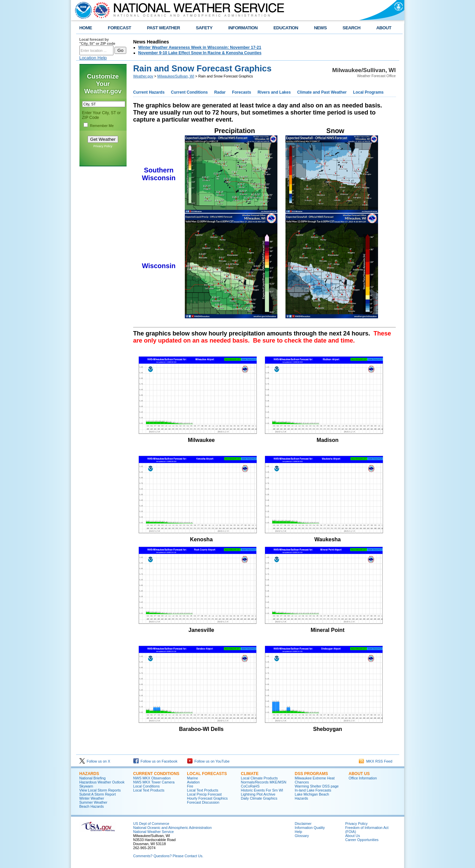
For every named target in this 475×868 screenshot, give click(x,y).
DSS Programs (312, 774)
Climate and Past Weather (322, 92)
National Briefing (93, 778)
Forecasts (242, 92)
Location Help (93, 58)
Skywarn (86, 786)
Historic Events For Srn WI (262, 790)
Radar (220, 92)
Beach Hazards (92, 806)
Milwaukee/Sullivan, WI (176, 76)
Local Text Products (149, 790)
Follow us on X (95, 761)
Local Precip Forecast (205, 794)
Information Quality (310, 828)
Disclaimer (303, 824)
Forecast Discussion (203, 802)
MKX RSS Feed (376, 761)
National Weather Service (154, 832)
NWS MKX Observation (152, 778)
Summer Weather (93, 802)
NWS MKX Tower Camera (154, 782)
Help (299, 832)
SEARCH (352, 28)
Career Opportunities (362, 840)
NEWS (320, 28)
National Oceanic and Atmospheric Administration (173, 828)
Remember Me (102, 126)
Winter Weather (92, 798)
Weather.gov (143, 76)
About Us (359, 774)
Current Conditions (189, 92)
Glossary (302, 836)
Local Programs (368, 92)
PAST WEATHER (163, 28)
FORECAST (119, 28)
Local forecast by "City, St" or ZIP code (97, 41)
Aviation (194, 782)
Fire (190, 786)
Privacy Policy (103, 146)
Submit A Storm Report (98, 794)
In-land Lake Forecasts (313, 790)
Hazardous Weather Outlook (102, 782)
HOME (86, 28)
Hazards (89, 774)
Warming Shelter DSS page (317, 786)
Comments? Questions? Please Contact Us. (168, 856)
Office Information (363, 778)
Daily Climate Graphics (259, 798)
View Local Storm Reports (100, 790)
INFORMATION (243, 28)
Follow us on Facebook (156, 761)
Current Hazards (149, 92)
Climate (250, 774)
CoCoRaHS (250, 786)
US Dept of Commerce (151, 824)
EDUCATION (286, 28)
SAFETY (204, 28)
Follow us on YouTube (208, 761)
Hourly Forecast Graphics (208, 798)
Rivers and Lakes (274, 92)
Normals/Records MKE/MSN (264, 782)
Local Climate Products (260, 778)
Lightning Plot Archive (258, 794)
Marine (193, 778)
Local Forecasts (207, 774)
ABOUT (384, 28)
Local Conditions (147, 786)
